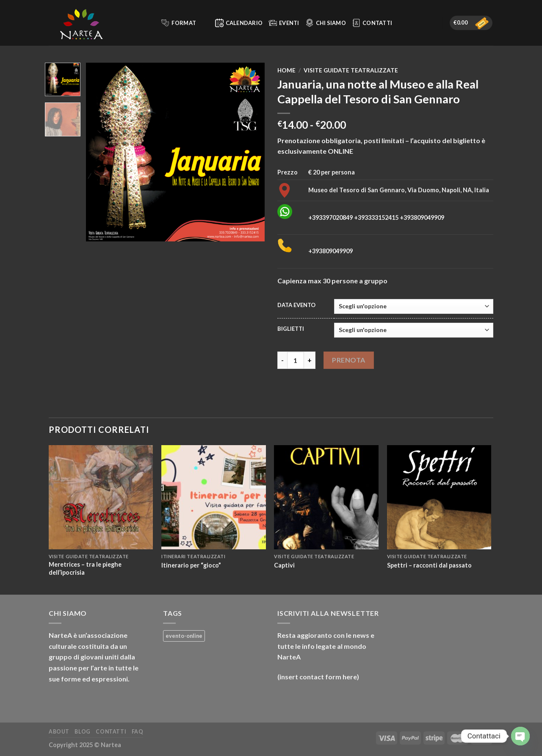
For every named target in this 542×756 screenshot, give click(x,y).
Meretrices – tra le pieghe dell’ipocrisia (85, 568)
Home (286, 70)
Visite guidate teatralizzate (351, 70)
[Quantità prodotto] (296, 360)
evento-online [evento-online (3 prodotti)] (184, 636)
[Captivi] (326, 497)
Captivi (284, 565)
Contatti (372, 23)
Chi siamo (326, 23)
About (59, 732)
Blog (82, 732)
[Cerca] (151, 23)
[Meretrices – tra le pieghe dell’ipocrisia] (101, 497)
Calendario (239, 23)
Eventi (284, 23)
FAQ (138, 732)
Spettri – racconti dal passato (429, 565)
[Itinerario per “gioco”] (214, 497)
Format (184, 23)
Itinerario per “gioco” (191, 565)
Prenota (348, 360)
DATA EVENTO (296, 305)
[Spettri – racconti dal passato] (439, 497)
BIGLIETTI (291, 329)
